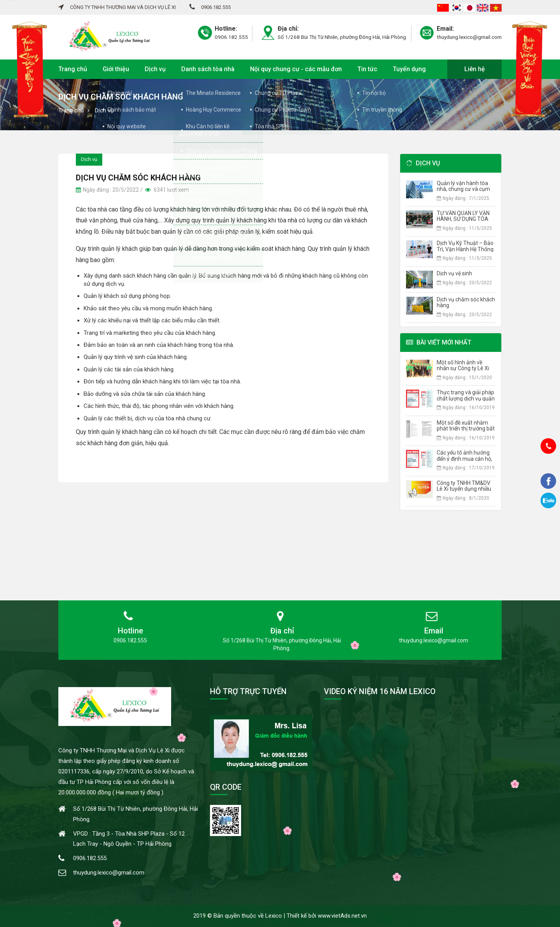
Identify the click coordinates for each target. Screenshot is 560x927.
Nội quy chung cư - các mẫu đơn (296, 69)
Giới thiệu (116, 69)
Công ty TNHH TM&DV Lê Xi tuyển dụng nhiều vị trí (464, 489)
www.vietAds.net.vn (342, 916)
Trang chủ (73, 69)
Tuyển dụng (409, 69)
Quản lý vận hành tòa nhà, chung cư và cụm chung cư (463, 189)
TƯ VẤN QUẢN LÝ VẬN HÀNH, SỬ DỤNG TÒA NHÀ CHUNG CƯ (463, 219)
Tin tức (367, 69)
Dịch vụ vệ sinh (454, 273)
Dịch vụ (155, 69)
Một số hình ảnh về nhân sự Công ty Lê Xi (463, 365)
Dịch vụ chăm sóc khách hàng (466, 302)
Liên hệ (475, 69)
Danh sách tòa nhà (208, 69)
